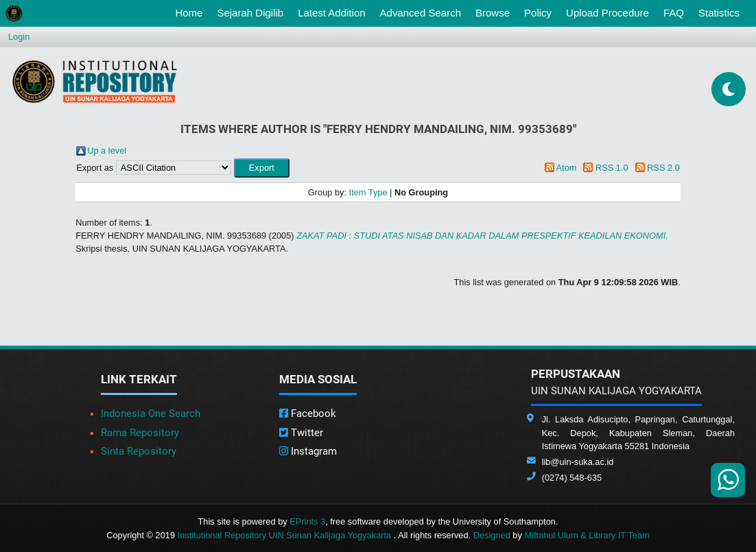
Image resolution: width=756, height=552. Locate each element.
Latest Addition (331, 13)
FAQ (674, 13)
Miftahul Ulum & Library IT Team (587, 535)
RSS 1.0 (612, 168)
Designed (492, 535)
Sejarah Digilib (250, 13)
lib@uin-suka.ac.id (578, 462)
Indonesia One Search (151, 413)
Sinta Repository (139, 451)
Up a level (107, 151)
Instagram (308, 451)
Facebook (308, 413)
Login (19, 37)
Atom (567, 168)
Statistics (719, 13)
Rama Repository (140, 433)
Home (191, 12)
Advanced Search (421, 13)
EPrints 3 (307, 521)
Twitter (301, 433)
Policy (538, 13)
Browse (493, 13)
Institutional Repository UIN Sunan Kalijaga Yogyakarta (286, 535)
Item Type (368, 192)
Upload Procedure (607, 13)
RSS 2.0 (663, 168)
